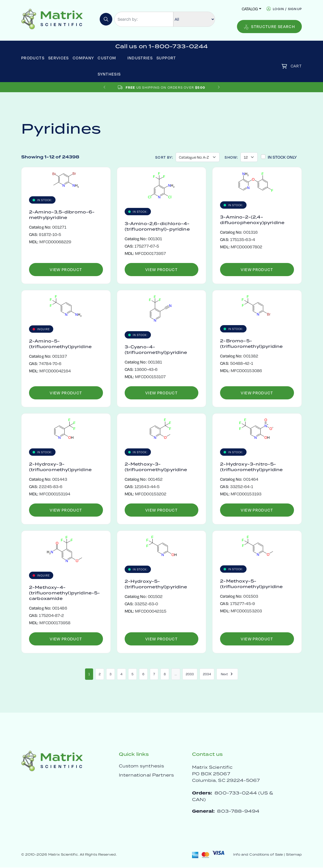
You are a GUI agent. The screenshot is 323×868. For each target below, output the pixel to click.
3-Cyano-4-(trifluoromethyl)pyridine (156, 350)
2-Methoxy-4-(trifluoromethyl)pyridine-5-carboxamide (64, 593)
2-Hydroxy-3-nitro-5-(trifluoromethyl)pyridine (251, 467)
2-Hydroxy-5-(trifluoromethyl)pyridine (156, 584)
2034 (207, 674)
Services (59, 58)
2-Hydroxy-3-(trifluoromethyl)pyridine (60, 467)
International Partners (146, 776)
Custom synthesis (141, 766)
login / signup (287, 9)
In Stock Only (282, 157)
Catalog (250, 9)
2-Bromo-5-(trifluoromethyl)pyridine (251, 344)
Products (33, 58)
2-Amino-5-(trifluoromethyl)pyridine (60, 344)
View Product (66, 269)
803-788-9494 (238, 812)
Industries (140, 58)
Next (227, 674)
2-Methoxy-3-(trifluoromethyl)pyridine (156, 467)
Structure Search (269, 27)
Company (83, 58)
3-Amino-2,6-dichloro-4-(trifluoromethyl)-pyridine (157, 226)
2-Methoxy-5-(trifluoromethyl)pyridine (251, 584)
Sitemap (294, 855)
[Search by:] (144, 19)
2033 (190, 674)
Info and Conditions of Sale (258, 855)
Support (166, 58)
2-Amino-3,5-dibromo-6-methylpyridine (62, 215)
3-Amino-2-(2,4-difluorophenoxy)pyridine (252, 220)
